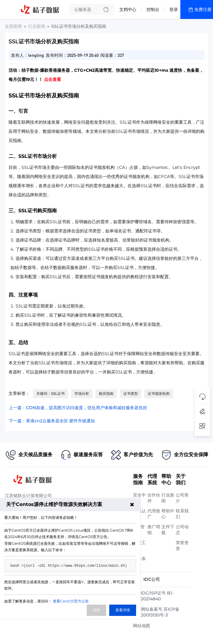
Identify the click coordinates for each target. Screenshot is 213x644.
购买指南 (106, 393)
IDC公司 (152, 579)
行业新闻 (37, 26)
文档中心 (128, 9)
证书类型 (131, 393)
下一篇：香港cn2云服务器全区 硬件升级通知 (52, 421)
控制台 (153, 9)
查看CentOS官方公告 (71, 601)
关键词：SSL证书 (51, 393)
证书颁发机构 (159, 393)
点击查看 (52, 79)
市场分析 (82, 393)
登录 (174, 9)
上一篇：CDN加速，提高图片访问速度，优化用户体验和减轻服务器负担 (78, 408)
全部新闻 (13, 26)
